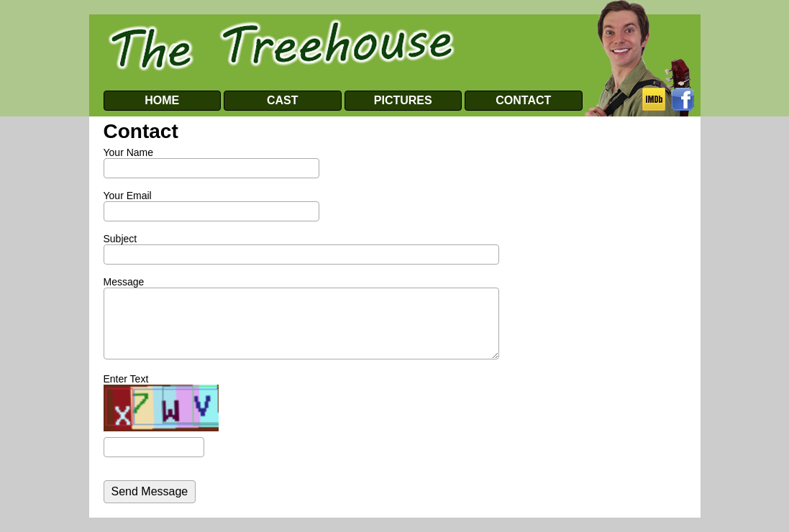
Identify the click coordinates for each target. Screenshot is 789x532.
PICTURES (403, 100)
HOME (162, 100)
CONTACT (523, 100)
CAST (283, 100)
